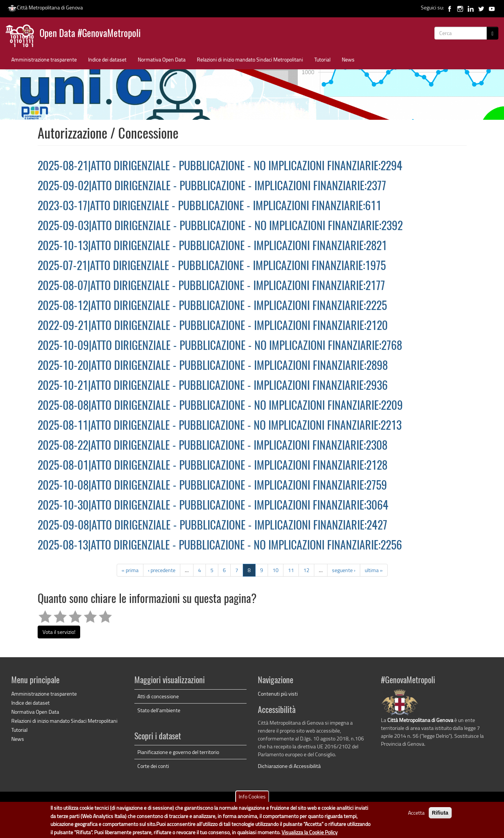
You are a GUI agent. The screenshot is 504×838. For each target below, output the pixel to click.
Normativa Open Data (162, 59)
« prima (130, 570)
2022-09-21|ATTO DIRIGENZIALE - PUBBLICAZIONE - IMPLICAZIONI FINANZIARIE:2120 (213, 327)
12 (306, 570)
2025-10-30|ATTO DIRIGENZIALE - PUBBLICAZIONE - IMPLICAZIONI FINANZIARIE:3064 (213, 506)
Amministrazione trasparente (44, 59)
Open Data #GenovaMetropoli (90, 34)
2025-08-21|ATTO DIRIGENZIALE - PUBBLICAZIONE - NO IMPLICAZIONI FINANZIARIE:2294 (220, 167)
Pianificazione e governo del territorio (178, 752)
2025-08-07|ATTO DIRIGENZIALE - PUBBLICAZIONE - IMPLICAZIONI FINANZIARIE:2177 (211, 287)
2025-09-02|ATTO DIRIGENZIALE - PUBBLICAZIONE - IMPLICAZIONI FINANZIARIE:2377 (212, 187)
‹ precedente (162, 570)
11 (291, 570)
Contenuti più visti (278, 694)
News (348, 59)
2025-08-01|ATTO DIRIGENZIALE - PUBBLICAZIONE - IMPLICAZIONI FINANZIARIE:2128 (212, 466)
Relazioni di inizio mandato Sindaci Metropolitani (250, 59)
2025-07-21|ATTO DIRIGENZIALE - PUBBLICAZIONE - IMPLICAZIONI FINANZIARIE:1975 (212, 267)
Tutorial (322, 59)
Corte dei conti (153, 766)
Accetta (416, 815)
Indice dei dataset (107, 59)
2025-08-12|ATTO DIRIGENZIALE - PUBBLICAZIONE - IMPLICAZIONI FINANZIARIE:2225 (212, 307)
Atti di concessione (158, 696)
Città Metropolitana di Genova (45, 7)
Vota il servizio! (59, 632)
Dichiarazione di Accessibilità (289, 766)
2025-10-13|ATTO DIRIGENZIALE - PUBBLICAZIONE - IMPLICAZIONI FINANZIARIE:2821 (212, 247)
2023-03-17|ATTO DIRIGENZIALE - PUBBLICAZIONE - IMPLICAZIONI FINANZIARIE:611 (209, 207)
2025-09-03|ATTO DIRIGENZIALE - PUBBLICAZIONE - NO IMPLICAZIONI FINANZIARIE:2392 (220, 227)
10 (276, 570)
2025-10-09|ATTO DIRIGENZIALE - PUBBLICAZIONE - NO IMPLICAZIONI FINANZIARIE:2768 (220, 346)
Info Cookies (252, 799)
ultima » (374, 570)
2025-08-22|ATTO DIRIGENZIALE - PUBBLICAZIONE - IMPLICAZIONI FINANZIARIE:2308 (212, 446)
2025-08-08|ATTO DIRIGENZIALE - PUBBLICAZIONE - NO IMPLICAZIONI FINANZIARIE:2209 (220, 406)
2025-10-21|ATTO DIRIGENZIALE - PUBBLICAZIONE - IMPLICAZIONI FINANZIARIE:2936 (213, 386)
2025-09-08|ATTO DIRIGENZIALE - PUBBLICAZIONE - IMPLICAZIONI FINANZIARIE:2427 (212, 526)
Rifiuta (440, 815)
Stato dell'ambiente (159, 710)
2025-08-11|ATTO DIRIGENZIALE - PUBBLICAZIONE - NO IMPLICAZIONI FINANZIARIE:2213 (220, 426)
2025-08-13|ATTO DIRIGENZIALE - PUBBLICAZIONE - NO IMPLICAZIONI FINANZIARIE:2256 (220, 546)
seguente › (344, 570)
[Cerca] (493, 33)
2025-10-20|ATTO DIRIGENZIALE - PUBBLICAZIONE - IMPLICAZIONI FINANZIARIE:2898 (213, 366)
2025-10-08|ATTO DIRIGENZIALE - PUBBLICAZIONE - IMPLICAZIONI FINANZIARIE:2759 (212, 486)
